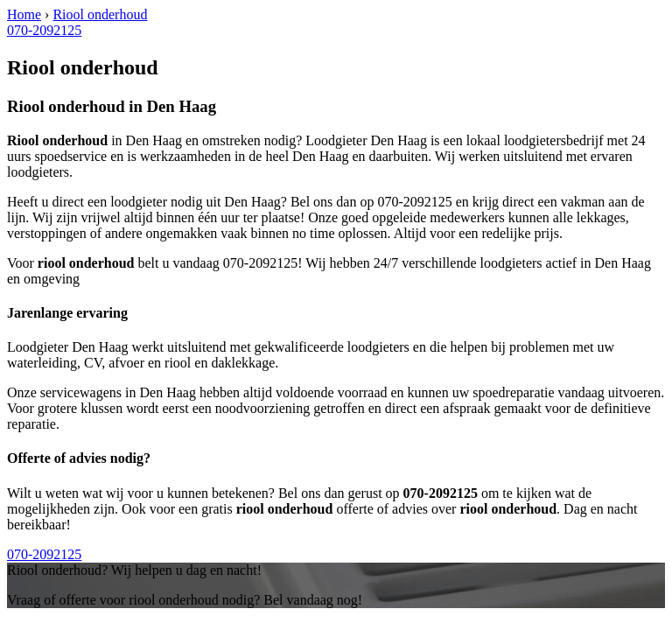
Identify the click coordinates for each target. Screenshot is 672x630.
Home (24, 14)
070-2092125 (44, 30)
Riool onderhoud (100, 14)
